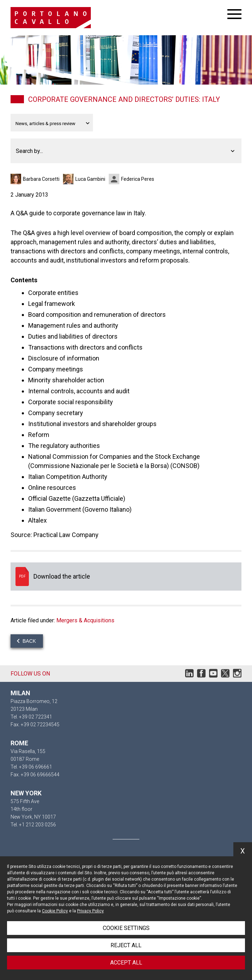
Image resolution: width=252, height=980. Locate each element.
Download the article (126, 577)
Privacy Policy (90, 911)
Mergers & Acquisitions (85, 620)
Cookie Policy (55, 911)
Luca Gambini (90, 179)
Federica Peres (138, 179)
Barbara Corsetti (41, 179)
